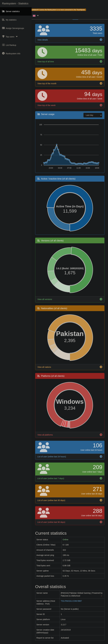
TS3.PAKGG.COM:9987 (71, 601)
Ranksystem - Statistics (15, 4)
